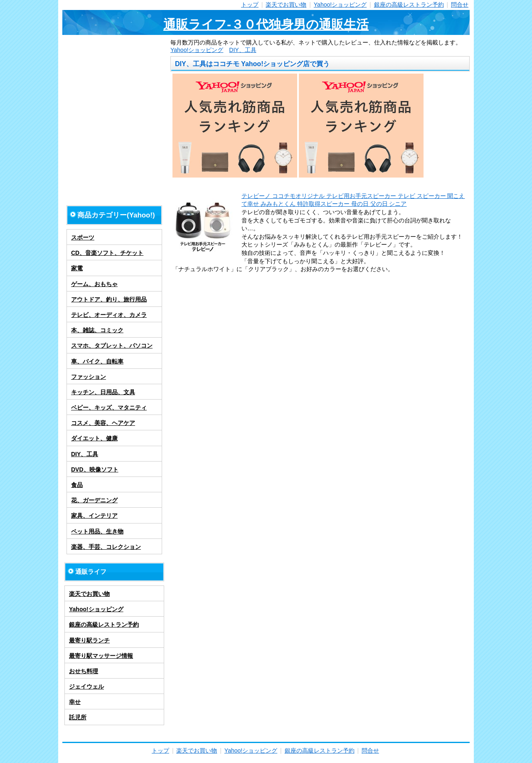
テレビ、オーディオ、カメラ (109, 315)
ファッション (89, 377)
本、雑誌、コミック (97, 330)
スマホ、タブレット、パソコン (112, 346)
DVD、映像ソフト (95, 469)
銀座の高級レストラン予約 (409, 5)
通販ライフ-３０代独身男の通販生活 (266, 24)
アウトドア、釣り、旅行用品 (109, 299)
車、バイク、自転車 (97, 361)
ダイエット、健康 (94, 438)
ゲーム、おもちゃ (94, 284)
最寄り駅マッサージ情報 (101, 656)
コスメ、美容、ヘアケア (103, 423)
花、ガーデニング (94, 500)
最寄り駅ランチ (89, 640)
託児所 (78, 717)
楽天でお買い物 (286, 5)
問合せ (460, 5)
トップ (250, 5)
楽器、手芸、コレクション (106, 547)
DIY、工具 (243, 50)
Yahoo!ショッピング (340, 5)
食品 (77, 485)
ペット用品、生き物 (97, 531)
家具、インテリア (94, 516)
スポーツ (83, 237)
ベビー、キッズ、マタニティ (109, 407)
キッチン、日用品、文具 (103, 392)
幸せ (75, 702)
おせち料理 (84, 671)
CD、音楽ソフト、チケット (107, 253)
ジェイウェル (86, 686)
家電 (77, 268)
